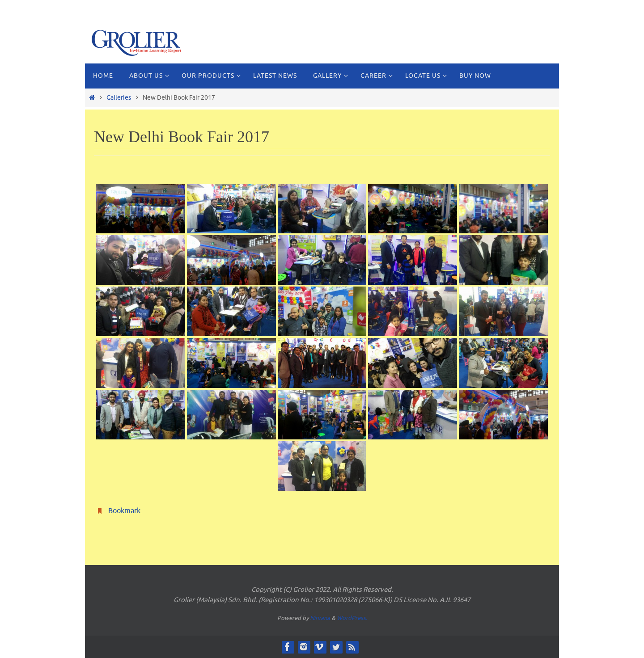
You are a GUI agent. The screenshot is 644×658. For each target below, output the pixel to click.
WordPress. (352, 618)
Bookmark (124, 511)
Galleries (119, 97)
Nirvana (320, 618)
